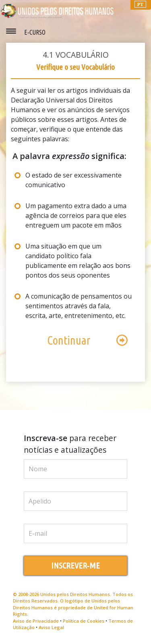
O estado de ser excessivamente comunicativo (73, 180)
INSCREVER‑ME (76, 566)
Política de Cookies (84, 621)
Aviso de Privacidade (36, 621)
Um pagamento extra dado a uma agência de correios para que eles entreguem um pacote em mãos (76, 215)
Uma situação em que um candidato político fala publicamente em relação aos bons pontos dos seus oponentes (78, 261)
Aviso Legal (51, 627)
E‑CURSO (35, 32)
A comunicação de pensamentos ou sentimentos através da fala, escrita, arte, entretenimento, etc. (79, 306)
